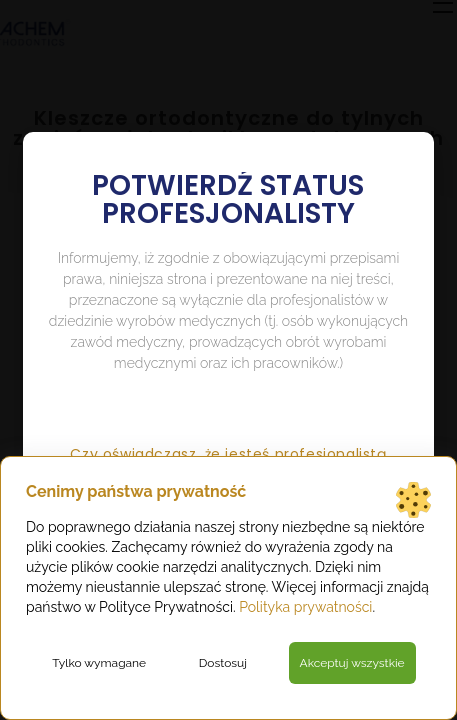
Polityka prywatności (305, 607)
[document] (228, 360)
